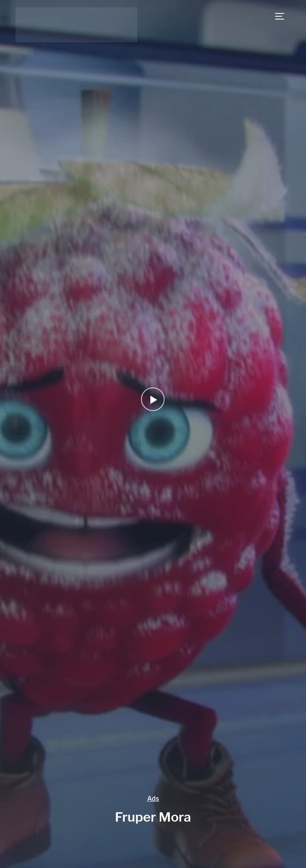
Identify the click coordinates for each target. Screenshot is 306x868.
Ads (153, 799)
